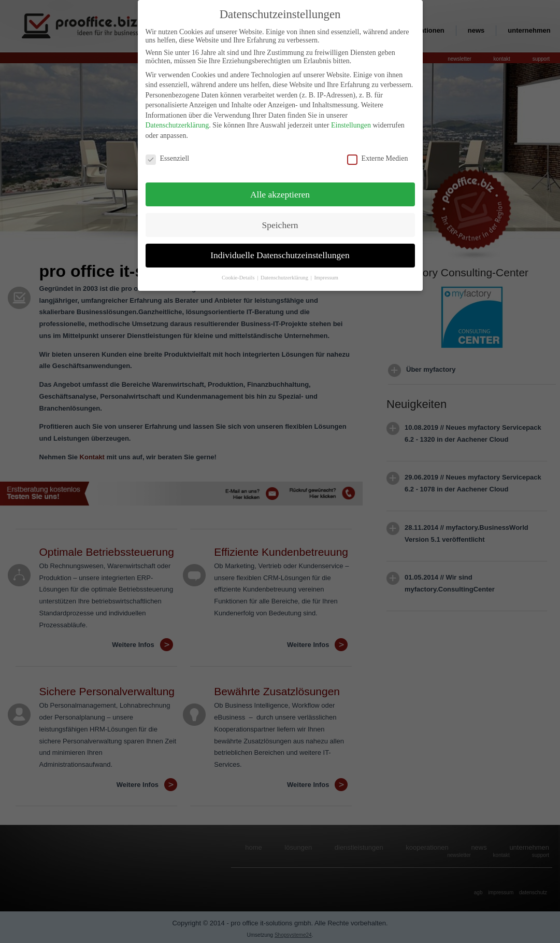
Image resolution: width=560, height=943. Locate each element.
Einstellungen (351, 123)
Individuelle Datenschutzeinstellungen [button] (280, 252)
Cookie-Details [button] (239, 275)
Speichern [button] (280, 222)
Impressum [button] (326, 275)
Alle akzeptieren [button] (280, 191)
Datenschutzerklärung (177, 123)
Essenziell (168, 156)
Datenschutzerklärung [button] (285, 275)
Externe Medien (378, 156)
